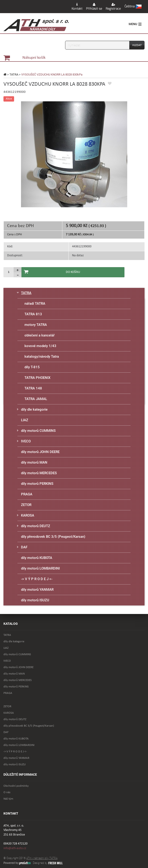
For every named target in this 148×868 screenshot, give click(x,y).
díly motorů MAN (34, 462)
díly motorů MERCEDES (39, 473)
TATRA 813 (33, 314)
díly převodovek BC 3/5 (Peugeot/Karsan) (53, 537)
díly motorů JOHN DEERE (40, 452)
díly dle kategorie (34, 409)
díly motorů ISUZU (35, 600)
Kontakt (77, 7)
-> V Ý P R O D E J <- (37, 579)
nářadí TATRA (35, 304)
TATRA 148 (33, 388)
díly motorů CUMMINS (38, 431)
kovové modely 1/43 (40, 346)
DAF (24, 547)
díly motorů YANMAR (37, 590)
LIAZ (25, 420)
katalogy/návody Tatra (42, 357)
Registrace (113, 7)
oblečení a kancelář (39, 335)
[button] (133, 7)
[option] (74, 154)
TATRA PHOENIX (38, 378)
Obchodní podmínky (16, 786)
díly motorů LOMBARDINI (40, 568)
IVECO (26, 441)
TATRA (14, 75)
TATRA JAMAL (36, 399)
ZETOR (26, 505)
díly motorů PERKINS (37, 484)
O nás (7, 792)
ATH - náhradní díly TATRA (42, 858)
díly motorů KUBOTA (37, 558)
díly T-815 (32, 367)
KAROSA (28, 515)
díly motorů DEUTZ (36, 526)
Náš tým (8, 799)
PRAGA (27, 494)
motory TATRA (36, 325)
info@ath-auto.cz (15, 848)
